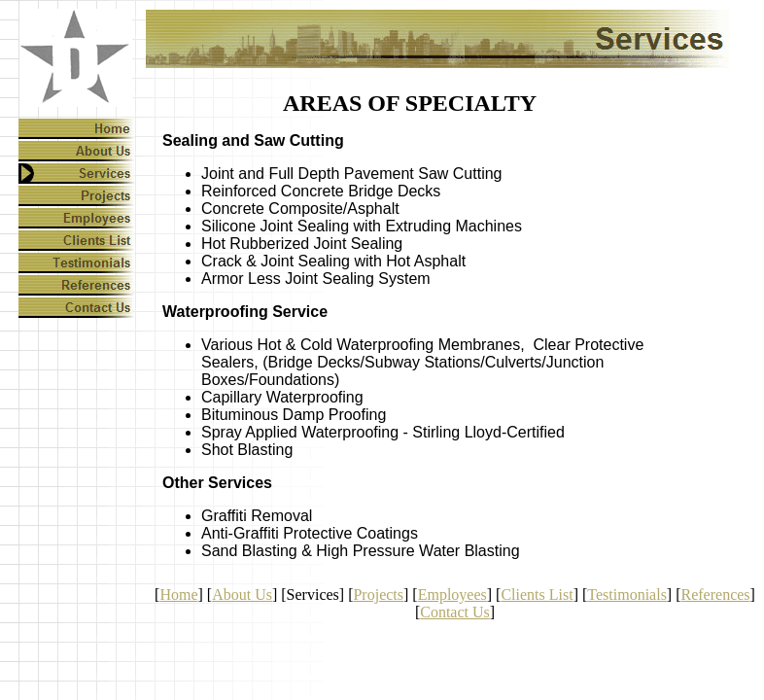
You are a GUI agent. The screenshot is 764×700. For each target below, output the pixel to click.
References (716, 595)
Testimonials (627, 595)
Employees (452, 595)
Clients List (537, 595)
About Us (242, 595)
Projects (378, 595)
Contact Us (455, 612)
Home (178, 595)
